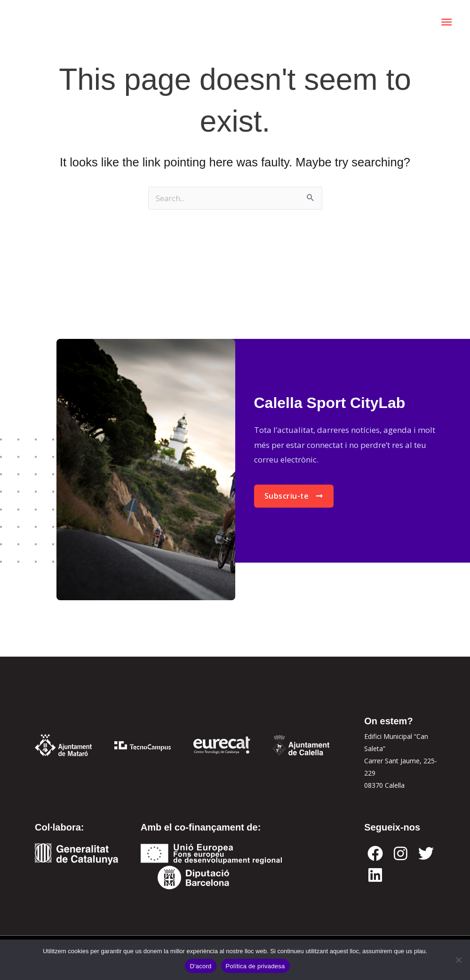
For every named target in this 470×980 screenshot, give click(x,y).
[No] (458, 960)
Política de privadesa (255, 966)
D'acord (200, 966)
